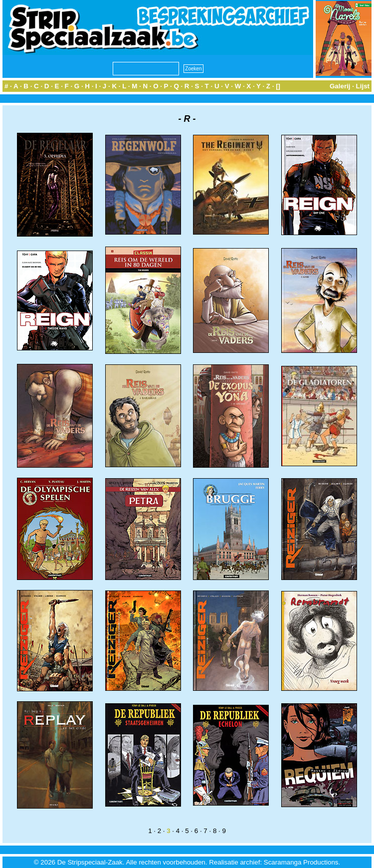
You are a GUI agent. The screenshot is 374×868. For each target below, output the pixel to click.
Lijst (363, 86)
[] (278, 86)
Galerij (340, 86)
